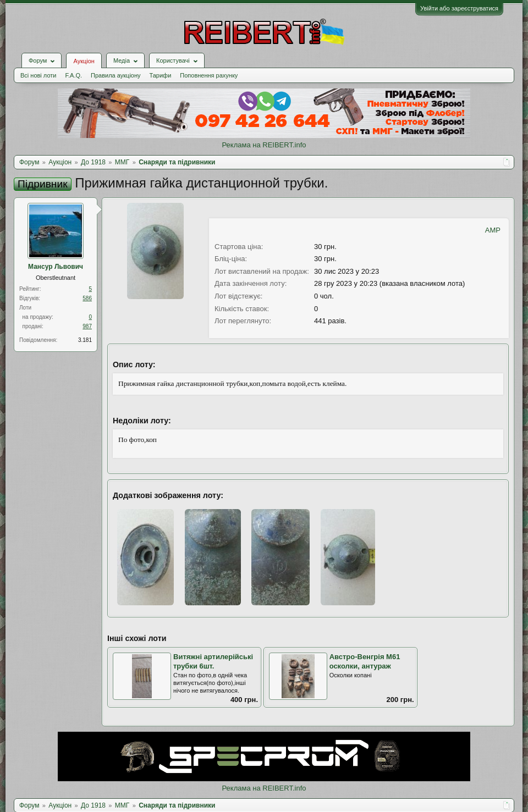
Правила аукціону (116, 75)
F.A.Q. (73, 75)
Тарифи (161, 75)
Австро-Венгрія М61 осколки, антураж (365, 661)
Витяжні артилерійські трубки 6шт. (213, 661)
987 (87, 326)
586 (87, 298)
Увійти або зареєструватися (459, 8)
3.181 (85, 340)
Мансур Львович (56, 267)
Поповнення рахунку (209, 75)
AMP (493, 230)
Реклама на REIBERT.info (264, 145)
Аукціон (84, 61)
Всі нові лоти (38, 75)
